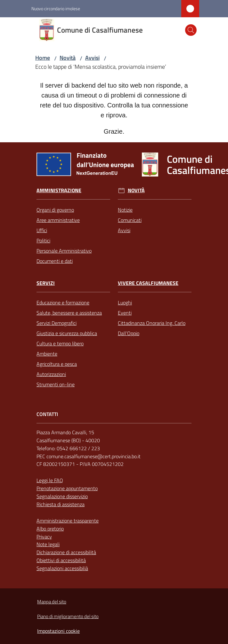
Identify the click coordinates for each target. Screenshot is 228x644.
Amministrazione (59, 190)
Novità (68, 58)
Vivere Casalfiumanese (148, 283)
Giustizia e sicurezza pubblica (67, 333)
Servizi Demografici (57, 323)
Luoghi (125, 302)
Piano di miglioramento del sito (68, 616)
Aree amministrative (58, 220)
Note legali (48, 544)
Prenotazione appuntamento (67, 488)
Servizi (46, 283)
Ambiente (47, 354)
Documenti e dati (55, 261)
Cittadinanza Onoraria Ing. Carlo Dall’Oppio (152, 328)
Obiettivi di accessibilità (61, 560)
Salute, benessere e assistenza (69, 313)
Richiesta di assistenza (61, 504)
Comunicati (130, 220)
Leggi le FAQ (50, 480)
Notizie (125, 210)
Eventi (125, 313)
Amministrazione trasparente (68, 521)
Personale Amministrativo (64, 251)
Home (43, 58)
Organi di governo (55, 210)
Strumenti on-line (56, 384)
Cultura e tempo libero (60, 343)
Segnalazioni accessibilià (62, 568)
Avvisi (92, 58)
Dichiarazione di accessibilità (66, 552)
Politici (43, 240)
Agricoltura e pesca (57, 364)
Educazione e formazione (63, 302)
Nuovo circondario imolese (56, 8)
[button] (191, 30)
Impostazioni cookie (58, 631)
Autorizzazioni (51, 374)
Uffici (42, 230)
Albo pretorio (50, 529)
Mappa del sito (52, 602)
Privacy (44, 537)
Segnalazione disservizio (62, 496)
